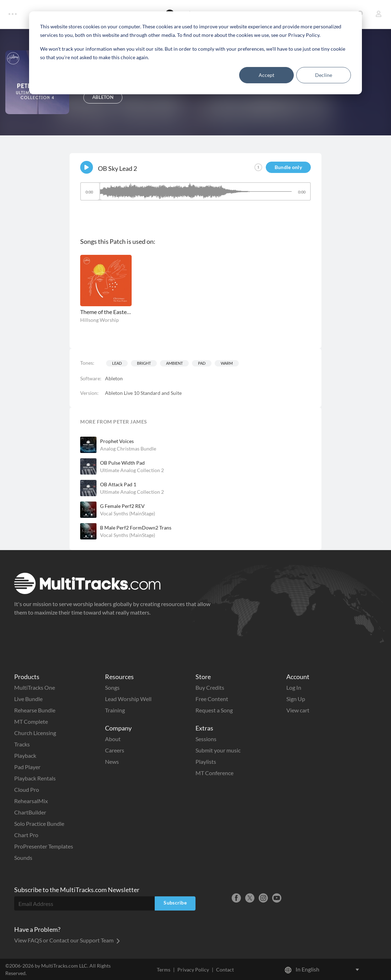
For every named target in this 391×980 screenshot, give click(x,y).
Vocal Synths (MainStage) (128, 513)
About (113, 739)
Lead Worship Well (128, 699)
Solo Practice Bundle (39, 824)
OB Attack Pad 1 (118, 484)
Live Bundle (28, 699)
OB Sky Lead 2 (117, 168)
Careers (115, 750)
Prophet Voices (117, 441)
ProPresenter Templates (44, 846)
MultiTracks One (35, 687)
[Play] (87, 167)
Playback (25, 755)
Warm (227, 363)
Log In (294, 687)
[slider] (195, 191)
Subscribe (175, 903)
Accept (266, 75)
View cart (298, 710)
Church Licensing (35, 733)
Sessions (206, 739)
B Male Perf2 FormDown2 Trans (136, 528)
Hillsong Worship (100, 320)
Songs (112, 687)
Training (115, 710)
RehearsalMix (31, 801)
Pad (202, 363)
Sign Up (296, 699)
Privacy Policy (193, 970)
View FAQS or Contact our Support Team (67, 940)
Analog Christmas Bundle (128, 449)
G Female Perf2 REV (122, 506)
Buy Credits (210, 687)
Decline (324, 75)
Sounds (23, 858)
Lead (117, 363)
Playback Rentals (35, 778)
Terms (164, 970)
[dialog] (195, 53)
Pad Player (27, 767)
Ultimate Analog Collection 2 (132, 470)
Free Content (212, 699)
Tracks (22, 744)
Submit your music (218, 750)
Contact (225, 970)
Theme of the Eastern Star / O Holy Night (106, 312)
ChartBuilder (30, 812)
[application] (195, 195)
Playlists (206, 761)
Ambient (174, 363)
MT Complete (31, 721)
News (112, 761)
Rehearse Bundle (35, 710)
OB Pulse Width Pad (122, 463)
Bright (144, 363)
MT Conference (214, 773)
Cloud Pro (27, 789)
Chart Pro (26, 835)
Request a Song (214, 710)
